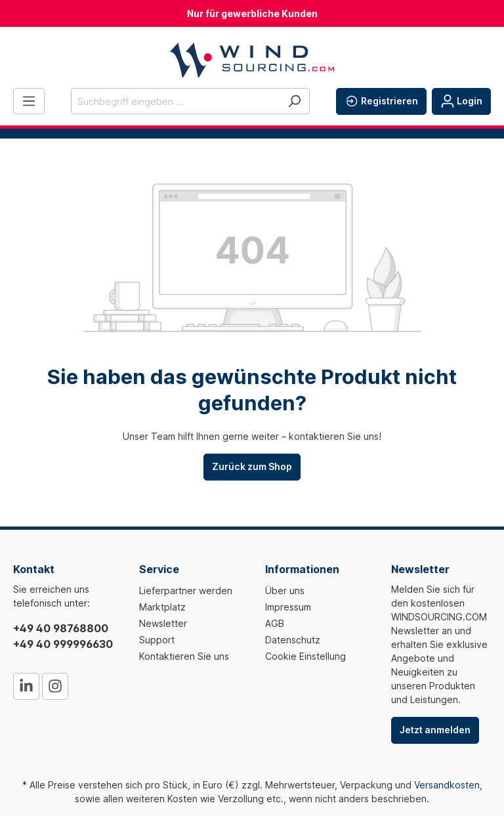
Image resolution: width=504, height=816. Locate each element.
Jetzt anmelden (435, 730)
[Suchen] (294, 101)
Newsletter (163, 623)
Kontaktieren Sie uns (184, 656)
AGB (275, 623)
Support (157, 640)
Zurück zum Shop (252, 466)
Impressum (288, 607)
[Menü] (29, 101)
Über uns (285, 591)
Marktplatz (162, 607)
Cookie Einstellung (305, 656)
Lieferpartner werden (186, 591)
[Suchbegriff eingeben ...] (175, 101)
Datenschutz (293, 640)
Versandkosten (447, 785)
